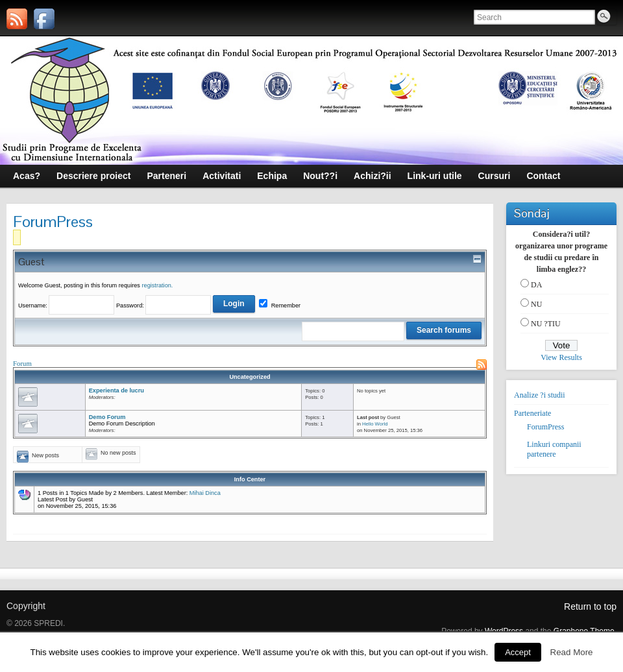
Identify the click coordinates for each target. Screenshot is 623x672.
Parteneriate (532, 413)
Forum (22, 363)
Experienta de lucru (116, 390)
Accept (518, 652)
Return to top (590, 606)
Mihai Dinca (205, 493)
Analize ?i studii (540, 395)
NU (536, 304)
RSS (482, 365)
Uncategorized (250, 377)
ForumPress (545, 427)
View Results (561, 357)
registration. (157, 285)
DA (536, 285)
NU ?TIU (546, 324)
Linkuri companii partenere (554, 449)
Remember (280, 306)
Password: (186, 306)
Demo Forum (107, 417)
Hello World (375, 424)
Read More (572, 652)
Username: (67, 306)
